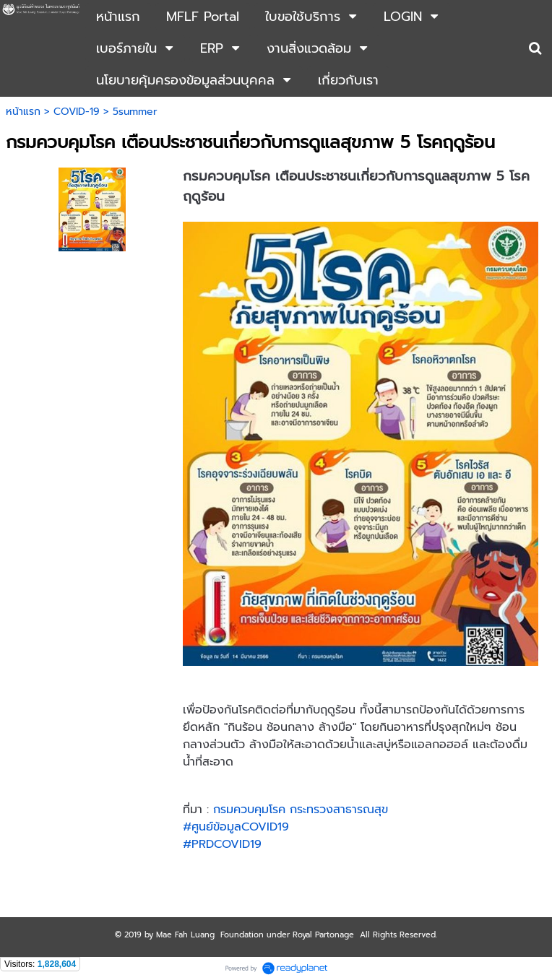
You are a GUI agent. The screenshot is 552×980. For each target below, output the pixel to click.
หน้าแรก (23, 112)
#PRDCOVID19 (222, 844)
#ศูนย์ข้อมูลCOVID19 (236, 827)
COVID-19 (77, 112)
